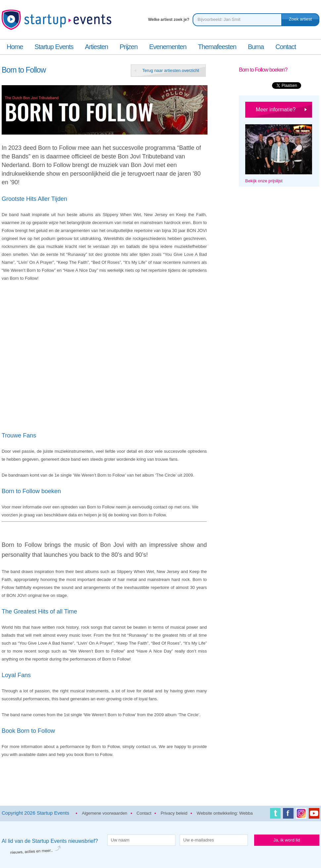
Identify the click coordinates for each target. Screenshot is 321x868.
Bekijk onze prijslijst (264, 181)
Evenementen (168, 47)
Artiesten (97, 47)
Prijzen (128, 47)
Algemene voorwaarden (104, 813)
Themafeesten (217, 47)
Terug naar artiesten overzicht (171, 70)
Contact (286, 47)
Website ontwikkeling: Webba (225, 813)
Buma (256, 47)
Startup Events (54, 47)
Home (15, 47)
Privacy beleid (174, 813)
